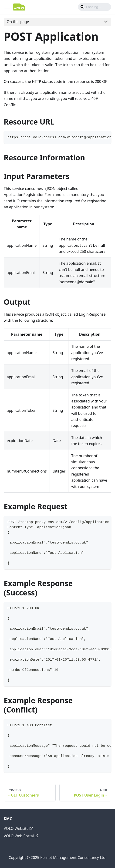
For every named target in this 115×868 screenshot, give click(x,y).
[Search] (95, 7)
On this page (18, 22)
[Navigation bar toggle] (7, 7)
